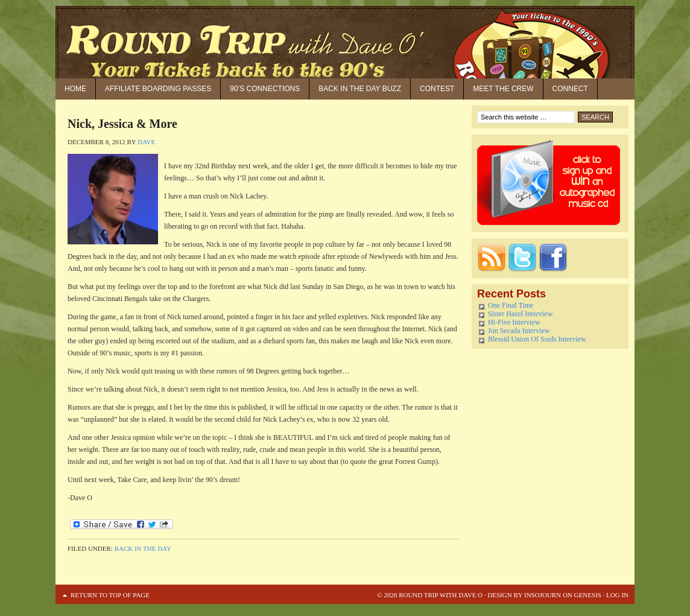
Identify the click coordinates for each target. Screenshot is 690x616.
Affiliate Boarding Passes (158, 89)
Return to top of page (110, 595)
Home (75, 89)
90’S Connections (265, 89)
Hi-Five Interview (514, 322)
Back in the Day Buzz (360, 89)
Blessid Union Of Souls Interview (537, 339)
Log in (617, 595)
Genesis (587, 595)
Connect (570, 89)
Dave (146, 142)
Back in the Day (143, 548)
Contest (437, 89)
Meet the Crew (503, 89)
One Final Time (511, 305)
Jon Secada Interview (519, 331)
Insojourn (543, 595)
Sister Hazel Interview (520, 314)
